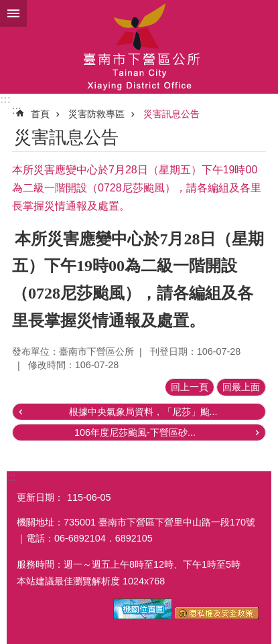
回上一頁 (190, 387)
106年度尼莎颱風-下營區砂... (135, 432)
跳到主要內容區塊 (7, 7)
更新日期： (40, 497)
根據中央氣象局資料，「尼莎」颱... (143, 412)
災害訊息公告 (171, 114)
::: (5, 99)
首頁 (40, 114)
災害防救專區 (96, 114)
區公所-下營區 (139, 47)
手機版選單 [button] (13, 13)
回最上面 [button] (241, 387)
